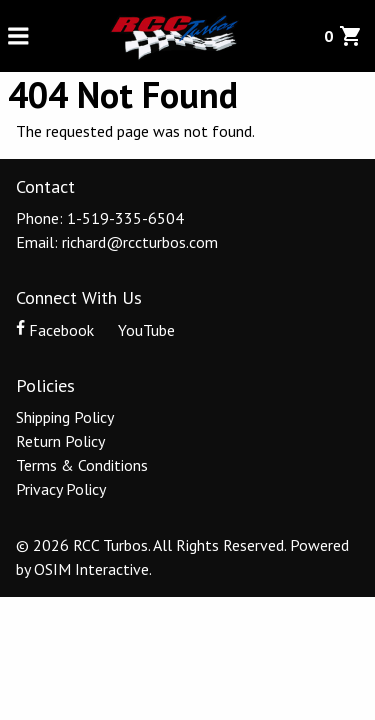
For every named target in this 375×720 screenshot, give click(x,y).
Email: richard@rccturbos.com (117, 242)
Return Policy (60, 441)
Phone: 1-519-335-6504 (100, 218)
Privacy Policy (61, 489)
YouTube (136, 330)
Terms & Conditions (82, 465)
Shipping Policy (65, 417)
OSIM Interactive (91, 569)
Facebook (57, 330)
